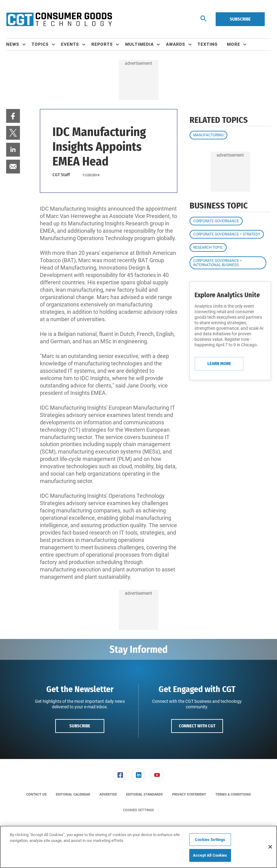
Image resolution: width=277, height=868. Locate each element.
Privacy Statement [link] (189, 794)
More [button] (234, 44)
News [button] (13, 44)
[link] (13, 116)
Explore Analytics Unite (227, 295)
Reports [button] (102, 44)
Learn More (219, 364)
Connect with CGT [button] (197, 726)
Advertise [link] (108, 794)
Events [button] (70, 44)
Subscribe (240, 19)
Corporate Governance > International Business (217, 263)
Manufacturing (208, 135)
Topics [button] (40, 44)
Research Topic (208, 247)
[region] (138, 847)
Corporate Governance (216, 221)
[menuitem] (19, 45)
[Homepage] (59, 19)
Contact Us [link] (36, 794)
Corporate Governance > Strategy (227, 234)
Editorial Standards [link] (144, 794)
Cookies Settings (138, 810)
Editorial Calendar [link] (73, 794)
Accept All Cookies (210, 855)
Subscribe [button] (80, 726)
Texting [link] (208, 44)
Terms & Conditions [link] (233, 794)
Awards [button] (176, 44)
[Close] (270, 847)
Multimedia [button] (139, 44)
